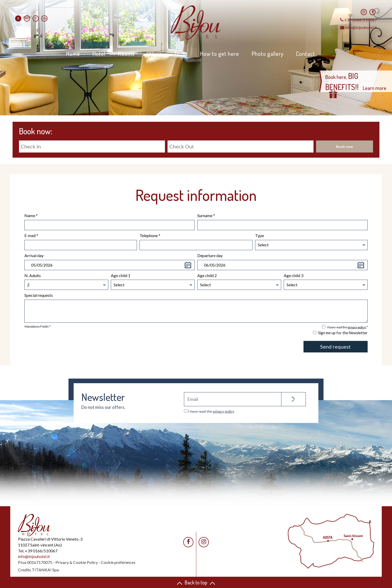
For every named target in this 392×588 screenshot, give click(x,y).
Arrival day (34, 255)
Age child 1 (121, 275)
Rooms (126, 54)
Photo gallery (268, 54)
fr (36, 18)
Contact (306, 54)
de (45, 18)
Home (73, 54)
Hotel (99, 54)
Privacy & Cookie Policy (77, 562)
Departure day (210, 255)
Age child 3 (293, 275)
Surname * (206, 215)
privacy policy (357, 327)
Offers (154, 54)
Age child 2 (207, 275)
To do (181, 54)
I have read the (211, 411)
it (18, 18)
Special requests (39, 295)
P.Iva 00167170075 (35, 562)
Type (259, 235)
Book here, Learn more (356, 85)
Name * (31, 215)
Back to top (196, 582)
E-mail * (31, 235)
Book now (345, 146)
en (27, 18)
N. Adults (33, 275)
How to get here (219, 54)
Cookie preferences (118, 562)
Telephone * (150, 235)
